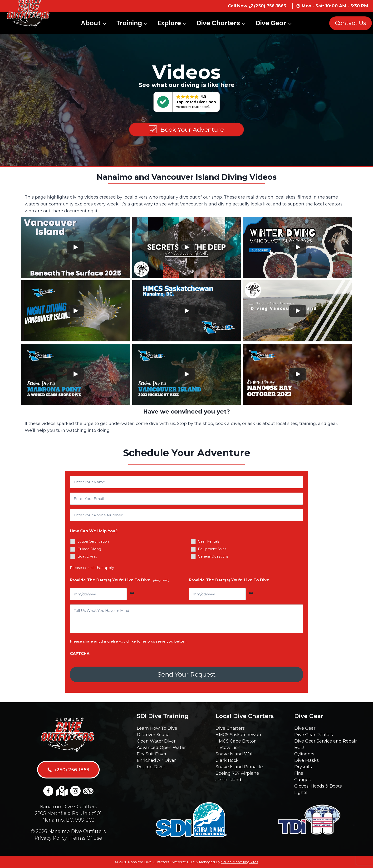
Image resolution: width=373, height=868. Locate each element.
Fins (299, 773)
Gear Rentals (209, 541)
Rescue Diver (151, 767)
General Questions (213, 556)
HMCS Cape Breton (236, 741)
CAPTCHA (80, 654)
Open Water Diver (156, 741)
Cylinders (304, 754)
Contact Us (351, 23)
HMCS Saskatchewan (238, 735)
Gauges (302, 780)
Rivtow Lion (228, 748)
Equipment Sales (212, 549)
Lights (301, 793)
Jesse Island (228, 780)
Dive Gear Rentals (314, 735)
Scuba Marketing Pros (240, 862)
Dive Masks (307, 760)
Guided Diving (89, 549)
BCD (299, 748)
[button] (187, 130)
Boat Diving (87, 556)
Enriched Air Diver (156, 760)
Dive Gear (305, 728)
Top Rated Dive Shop (196, 102)
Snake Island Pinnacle (239, 767)
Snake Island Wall (235, 754)
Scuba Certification (93, 541)
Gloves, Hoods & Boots (318, 786)
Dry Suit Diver (152, 754)
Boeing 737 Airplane (237, 773)
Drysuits (303, 767)
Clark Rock (227, 760)
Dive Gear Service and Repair (326, 741)
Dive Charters (230, 728)
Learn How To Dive (157, 728)
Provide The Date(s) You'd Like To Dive (120, 580)
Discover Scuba (153, 735)
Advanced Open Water (161, 748)
